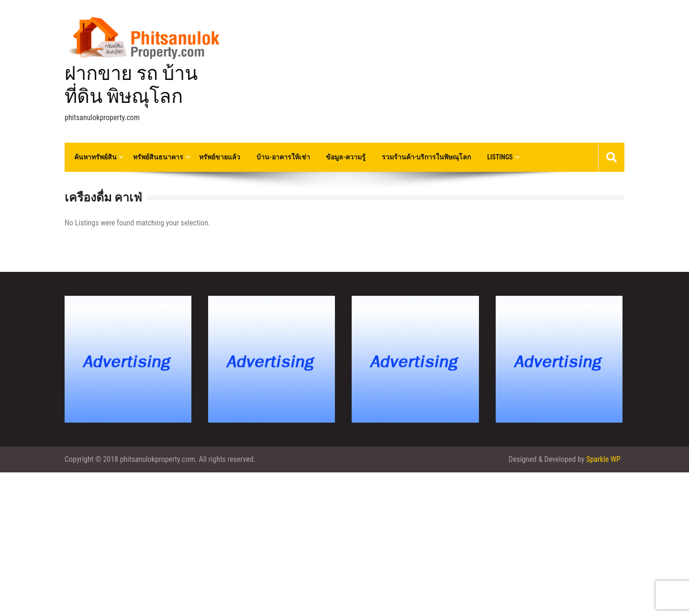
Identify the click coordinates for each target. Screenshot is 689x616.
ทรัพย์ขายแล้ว (220, 157)
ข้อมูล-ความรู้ (346, 157)
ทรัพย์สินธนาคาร (158, 157)
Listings (500, 157)
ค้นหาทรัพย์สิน (95, 157)
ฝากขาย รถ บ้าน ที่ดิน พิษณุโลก (131, 85)
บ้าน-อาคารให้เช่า (283, 157)
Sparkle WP (603, 459)
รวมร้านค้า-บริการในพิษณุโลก (427, 157)
